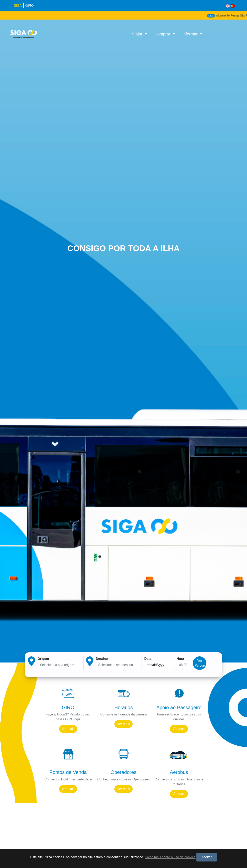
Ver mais (68, 729)
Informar (191, 34)
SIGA (18, 6)
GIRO (29, 6)
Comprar (163, 34)
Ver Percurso (200, 663)
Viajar (138, 34)
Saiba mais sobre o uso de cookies (170, 857)
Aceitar (207, 857)
